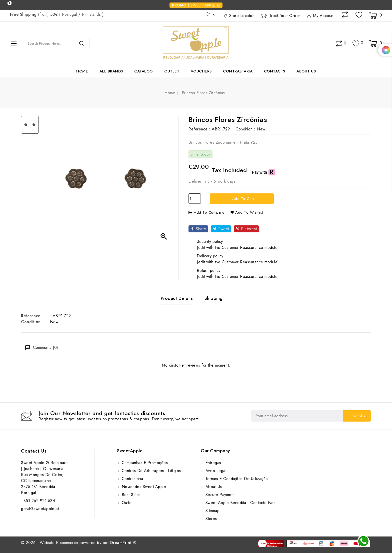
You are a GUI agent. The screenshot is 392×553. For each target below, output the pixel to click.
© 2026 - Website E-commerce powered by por (79, 543)
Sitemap (212, 511)
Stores (210, 519)
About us (306, 71)
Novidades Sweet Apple (143, 487)
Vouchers (201, 71)
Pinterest (249, 229)
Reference (31, 316)
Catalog (144, 71)
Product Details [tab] (177, 298)
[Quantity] (194, 199)
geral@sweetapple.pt (40, 509)
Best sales (130, 495)
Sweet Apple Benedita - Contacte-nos (240, 503)
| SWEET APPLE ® (196, 5)
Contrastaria (238, 71)
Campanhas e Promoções (144, 463)
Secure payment (219, 495)
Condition (31, 322)
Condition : (245, 129)
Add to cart (242, 199)
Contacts (275, 71)
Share (201, 229)
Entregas (213, 463)
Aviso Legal (215, 471)
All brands (111, 71)
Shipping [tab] (214, 298)
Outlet (172, 71)
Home (82, 71)
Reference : (199, 129)
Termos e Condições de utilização (236, 479)
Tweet (224, 229)
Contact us (34, 451)
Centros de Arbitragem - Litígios (151, 471)
